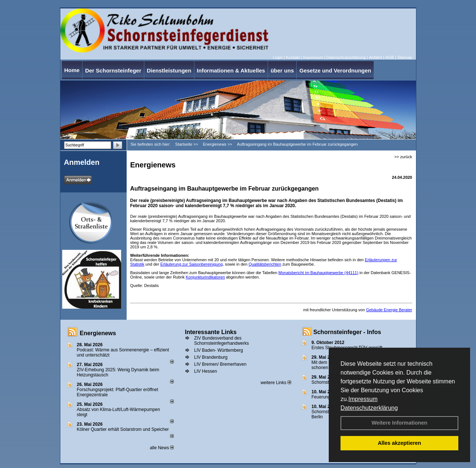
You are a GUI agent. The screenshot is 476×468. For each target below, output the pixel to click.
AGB (390, 57)
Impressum (363, 399)
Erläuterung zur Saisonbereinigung (191, 264)
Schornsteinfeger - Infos (347, 332)
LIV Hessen (205, 371)
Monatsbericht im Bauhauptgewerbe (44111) (318, 273)
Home (72, 70)
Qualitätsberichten (265, 264)
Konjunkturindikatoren (205, 277)
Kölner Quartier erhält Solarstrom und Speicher (123, 429)
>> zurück (403, 157)
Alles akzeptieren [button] (399, 443)
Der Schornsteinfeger (113, 70)
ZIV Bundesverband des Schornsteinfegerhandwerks (221, 341)
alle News (162, 448)
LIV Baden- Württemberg (218, 350)
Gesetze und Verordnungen (335, 70)
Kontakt (293, 57)
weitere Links (276, 383)
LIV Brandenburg (211, 357)
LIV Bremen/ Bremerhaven (220, 364)
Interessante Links (211, 332)
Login (278, 57)
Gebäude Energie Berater (389, 310)
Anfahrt (375, 57)
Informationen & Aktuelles (231, 70)
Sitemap (405, 57)
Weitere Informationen (399, 423)
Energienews (98, 333)
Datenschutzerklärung (369, 408)
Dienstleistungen (169, 70)
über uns (282, 70)
